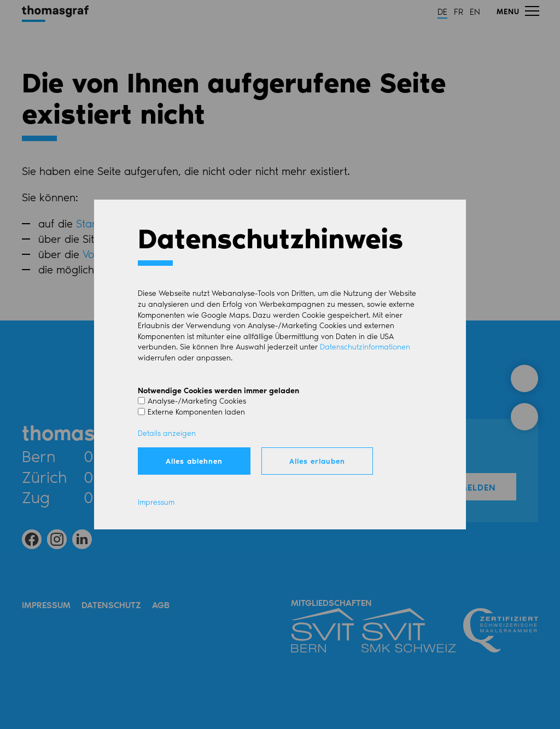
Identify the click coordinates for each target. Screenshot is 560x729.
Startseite (99, 223)
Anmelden (471, 487)
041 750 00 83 (138, 497)
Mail (210, 456)
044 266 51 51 (136, 476)
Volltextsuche (114, 254)
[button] (517, 11)
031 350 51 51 (133, 456)
